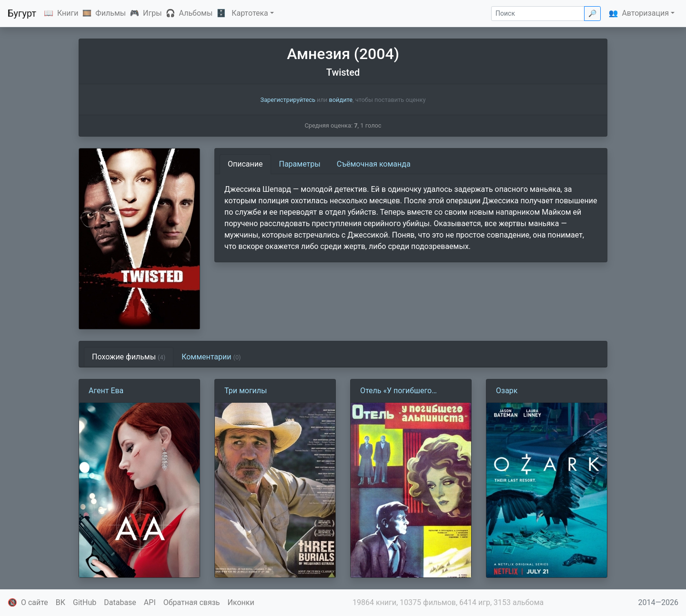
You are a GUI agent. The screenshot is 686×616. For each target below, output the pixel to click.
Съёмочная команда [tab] (374, 164)
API (150, 602)
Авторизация (645, 13)
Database (120, 602)
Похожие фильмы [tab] (129, 357)
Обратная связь (192, 602)
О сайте (35, 602)
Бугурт (22, 13)
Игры (152, 13)
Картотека (250, 13)
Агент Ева (106, 391)
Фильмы (111, 13)
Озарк (507, 391)
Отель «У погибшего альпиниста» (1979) (396, 391)
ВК (61, 602)
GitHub (85, 602)
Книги (68, 13)
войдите (341, 100)
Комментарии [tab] (211, 357)
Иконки (241, 602)
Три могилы (246, 391)
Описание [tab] (245, 164)
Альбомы (196, 13)
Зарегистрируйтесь (288, 100)
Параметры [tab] (300, 164)
